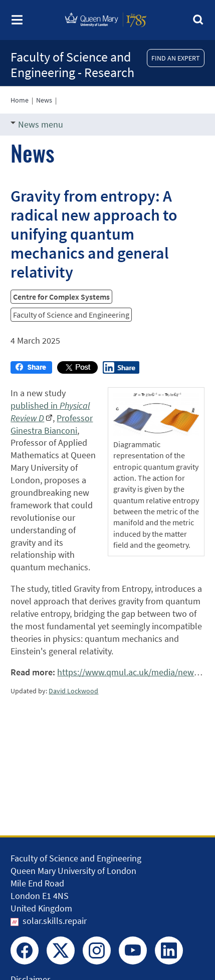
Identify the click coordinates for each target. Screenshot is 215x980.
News (44, 100)
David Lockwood (73, 691)
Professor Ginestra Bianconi (52, 424)
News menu (37, 124)
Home (20, 100)
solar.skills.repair (55, 921)
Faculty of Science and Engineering (71, 315)
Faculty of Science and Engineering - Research (72, 65)
